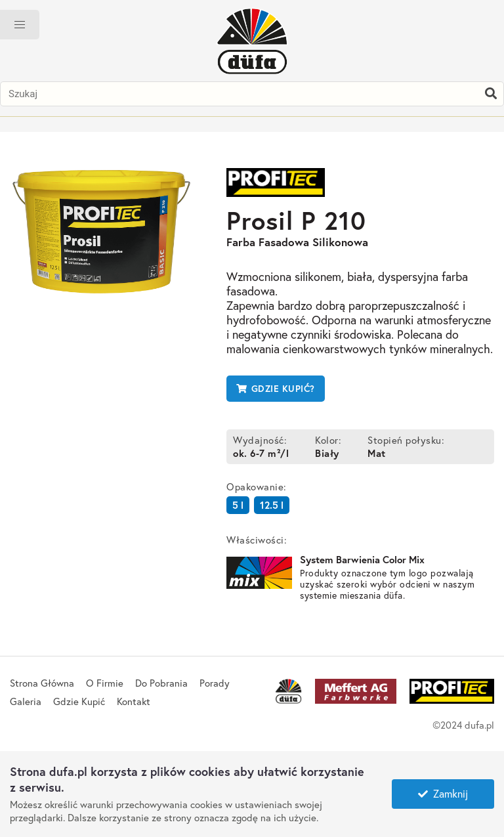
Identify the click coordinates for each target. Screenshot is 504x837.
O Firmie (105, 683)
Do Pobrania (161, 683)
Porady (215, 683)
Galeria (26, 701)
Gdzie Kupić (79, 701)
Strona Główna (42, 683)
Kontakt (134, 701)
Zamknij (443, 793)
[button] (20, 25)
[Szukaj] (491, 94)
